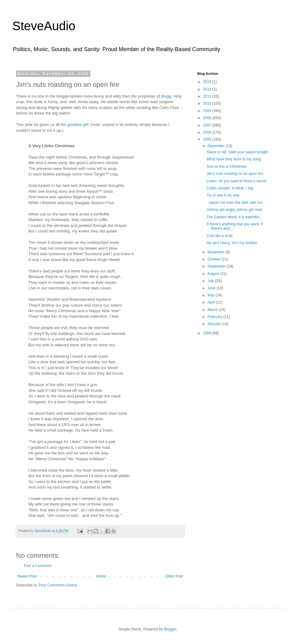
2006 (208, 132)
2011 (208, 96)
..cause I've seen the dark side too (235, 203)
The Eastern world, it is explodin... (234, 217)
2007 (208, 125)
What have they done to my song (234, 159)
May (212, 295)
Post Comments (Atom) (58, 585)
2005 (208, 139)
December (217, 146)
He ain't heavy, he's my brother (232, 243)
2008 (208, 118)
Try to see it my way (223, 195)
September (217, 266)
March (213, 310)
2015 (208, 82)
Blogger (170, 629)
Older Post (174, 576)
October (215, 259)
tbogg (166, 96)
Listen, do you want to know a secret (236, 181)
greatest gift (78, 125)
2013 (208, 89)
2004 (208, 333)
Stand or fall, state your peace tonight (237, 152)
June (212, 288)
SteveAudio (44, 26)
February (215, 317)
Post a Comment (37, 566)
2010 (208, 103)
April (212, 302)
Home (101, 576)
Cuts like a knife (220, 236)
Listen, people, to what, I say (230, 188)
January (215, 324)
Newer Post (27, 576)
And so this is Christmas (226, 167)
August (214, 274)
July (211, 281)
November (217, 252)
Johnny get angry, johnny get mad (234, 210)
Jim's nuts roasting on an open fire (235, 174)
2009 (208, 111)
